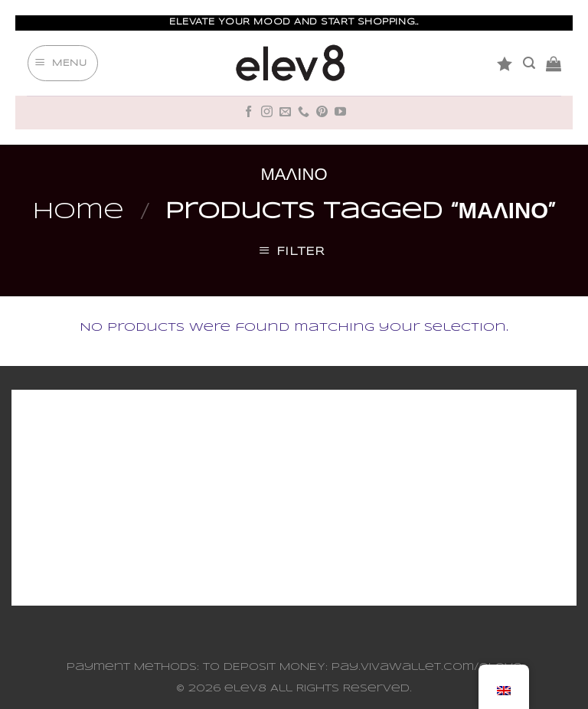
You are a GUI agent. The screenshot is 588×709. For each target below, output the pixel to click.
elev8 (245, 689)
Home (78, 212)
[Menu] (63, 64)
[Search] (529, 63)
